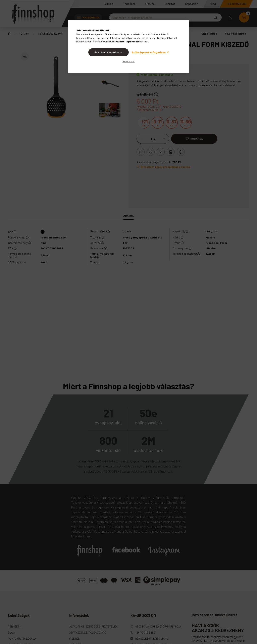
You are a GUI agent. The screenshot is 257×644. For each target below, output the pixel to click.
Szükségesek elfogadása (148, 52)
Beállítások (128, 61)
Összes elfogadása (107, 52)
